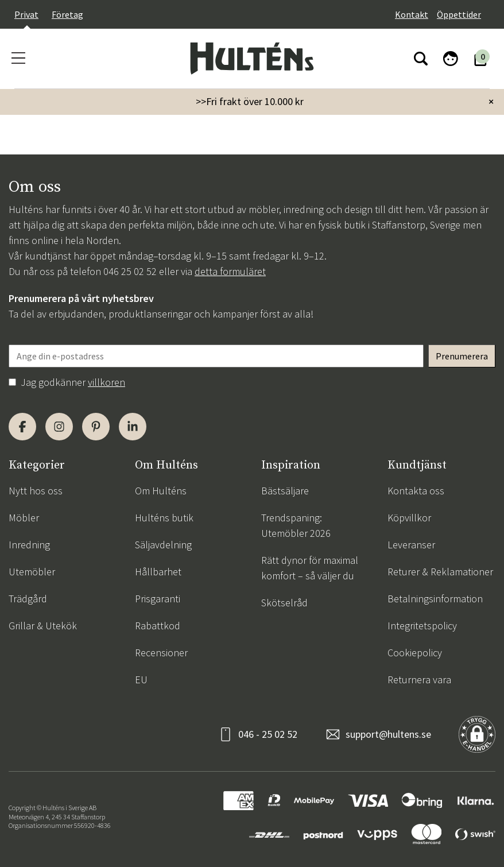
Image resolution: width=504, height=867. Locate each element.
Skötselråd (284, 603)
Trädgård (28, 599)
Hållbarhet (158, 572)
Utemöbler (32, 572)
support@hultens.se (388, 734)
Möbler (24, 518)
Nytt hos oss (36, 491)
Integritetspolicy (422, 626)
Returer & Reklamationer (440, 572)
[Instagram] (59, 427)
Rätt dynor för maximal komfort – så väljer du (310, 568)
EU (141, 680)
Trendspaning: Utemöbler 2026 (296, 525)
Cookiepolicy (415, 653)
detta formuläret (230, 271)
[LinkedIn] (133, 427)
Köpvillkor (409, 518)
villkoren (106, 382)
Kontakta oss (416, 491)
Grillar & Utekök (43, 626)
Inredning (29, 545)
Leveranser (411, 545)
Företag (67, 14)
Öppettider (459, 14)
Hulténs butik (164, 518)
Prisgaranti (158, 599)
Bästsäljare (285, 491)
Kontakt (412, 14)
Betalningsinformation (435, 599)
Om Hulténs (161, 491)
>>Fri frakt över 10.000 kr (250, 101)
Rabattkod (158, 626)
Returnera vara (419, 680)
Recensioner (161, 653)
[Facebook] (22, 427)
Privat (26, 14)
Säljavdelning (163, 545)
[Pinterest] (96, 427)
